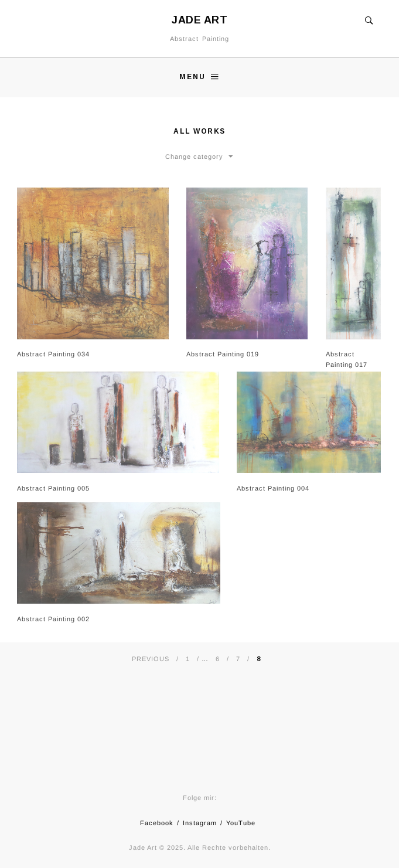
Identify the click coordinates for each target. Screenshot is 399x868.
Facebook (157, 823)
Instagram (200, 823)
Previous (151, 659)
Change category (194, 156)
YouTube (241, 823)
